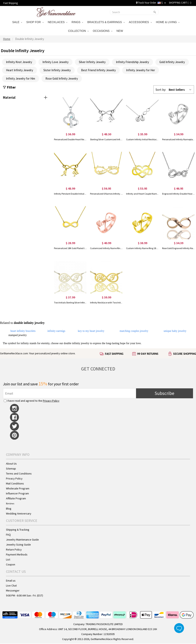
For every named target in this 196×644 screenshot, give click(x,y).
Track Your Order (146, 3)
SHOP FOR (35, 22)
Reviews (10, 504)
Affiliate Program (16, 499)
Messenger (13, 591)
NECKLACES (58, 22)
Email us (11, 581)
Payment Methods (17, 555)
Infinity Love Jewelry (55, 62)
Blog (9, 509)
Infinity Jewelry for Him (21, 79)
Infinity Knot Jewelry (19, 62)
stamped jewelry (18, 336)
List (8, 560)
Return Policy (14, 550)
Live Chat (11, 586)
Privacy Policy (51, 401)
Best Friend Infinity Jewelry (98, 71)
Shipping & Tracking (18, 530)
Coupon (11, 565)
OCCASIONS (103, 31)
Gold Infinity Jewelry (172, 62)
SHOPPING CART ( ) (180, 3)
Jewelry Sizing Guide (18, 545)
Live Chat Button (179, 628)
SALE (17, 22)
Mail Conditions (15, 484)
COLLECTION (78, 31)
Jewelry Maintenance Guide (22, 540)
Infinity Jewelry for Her (141, 71)
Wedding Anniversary (19, 514)
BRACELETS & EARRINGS (106, 22)
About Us (11, 464)
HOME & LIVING (168, 22)
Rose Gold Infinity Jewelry (62, 79)
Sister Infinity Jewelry (57, 71)
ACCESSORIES (140, 22)
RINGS (77, 22)
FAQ (8, 535)
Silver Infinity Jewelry (92, 62)
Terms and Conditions (19, 474)
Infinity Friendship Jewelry (132, 62)
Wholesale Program (18, 489)
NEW (120, 31)
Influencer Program (17, 494)
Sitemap (11, 469)
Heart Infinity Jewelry (20, 71)
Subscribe (164, 394)
